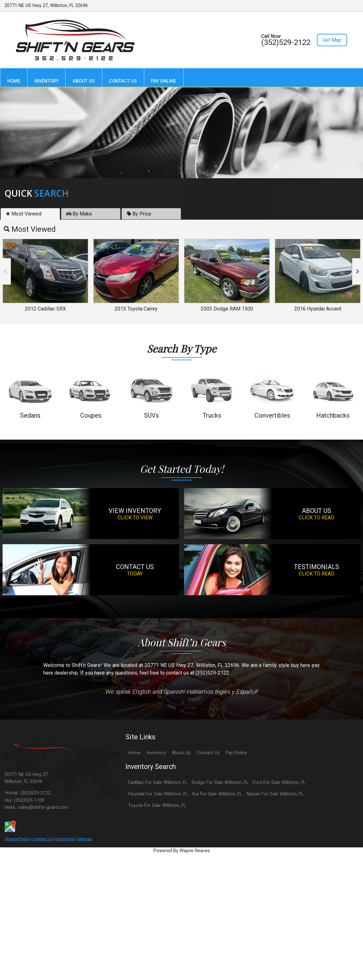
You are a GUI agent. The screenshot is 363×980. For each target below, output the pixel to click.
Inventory (156, 753)
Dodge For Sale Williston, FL (220, 783)
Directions (65, 839)
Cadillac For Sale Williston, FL (158, 783)
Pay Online (236, 753)
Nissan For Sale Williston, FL (275, 794)
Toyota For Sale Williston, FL (157, 805)
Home (134, 753)
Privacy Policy (17, 839)
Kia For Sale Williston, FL (217, 794)
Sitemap (84, 839)
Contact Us (43, 839)
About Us (181, 753)
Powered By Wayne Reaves (182, 851)
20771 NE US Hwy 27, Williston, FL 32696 (46, 6)
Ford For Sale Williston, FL (279, 783)
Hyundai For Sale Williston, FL (158, 794)
